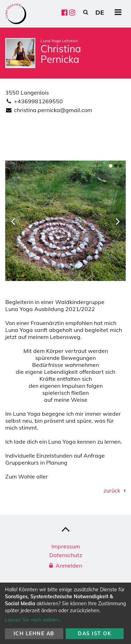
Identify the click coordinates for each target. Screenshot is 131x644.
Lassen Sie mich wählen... (34, 620)
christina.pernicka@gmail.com (53, 110)
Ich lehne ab (34, 634)
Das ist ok (94, 634)
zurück (112, 490)
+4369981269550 (38, 101)
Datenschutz (66, 555)
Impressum (66, 546)
